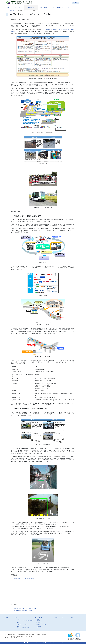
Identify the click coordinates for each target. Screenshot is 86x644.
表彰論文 (38, 628)
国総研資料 (39, 621)
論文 (37, 619)
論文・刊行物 (44, 8)
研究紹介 (31, 8)
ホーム (7, 11)
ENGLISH (75, 3)
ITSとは (18, 8)
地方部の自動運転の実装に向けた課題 (23, 610)
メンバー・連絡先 (58, 8)
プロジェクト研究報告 (41, 624)
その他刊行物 (39, 626)
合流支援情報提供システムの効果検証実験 (24, 579)
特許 (68, 8)
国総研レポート (40, 623)
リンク (76, 8)
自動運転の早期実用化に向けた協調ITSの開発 (25, 608)
